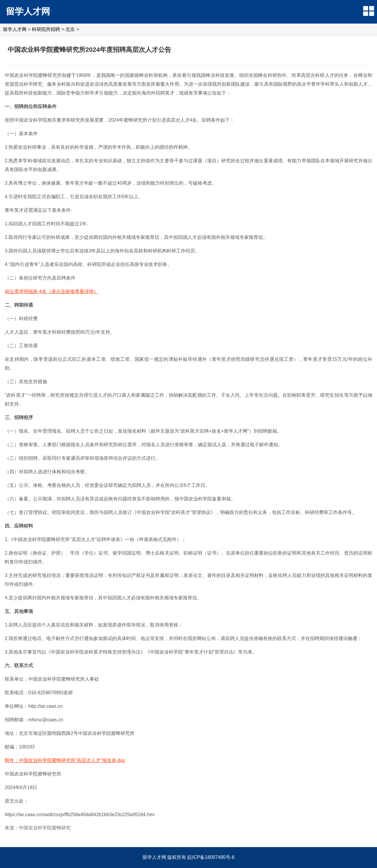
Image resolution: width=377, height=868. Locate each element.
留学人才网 (28, 11)
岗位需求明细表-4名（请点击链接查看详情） (52, 291)
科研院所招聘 (46, 29)
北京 (70, 29)
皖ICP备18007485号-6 (211, 857)
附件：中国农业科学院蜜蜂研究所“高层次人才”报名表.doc (65, 760)
